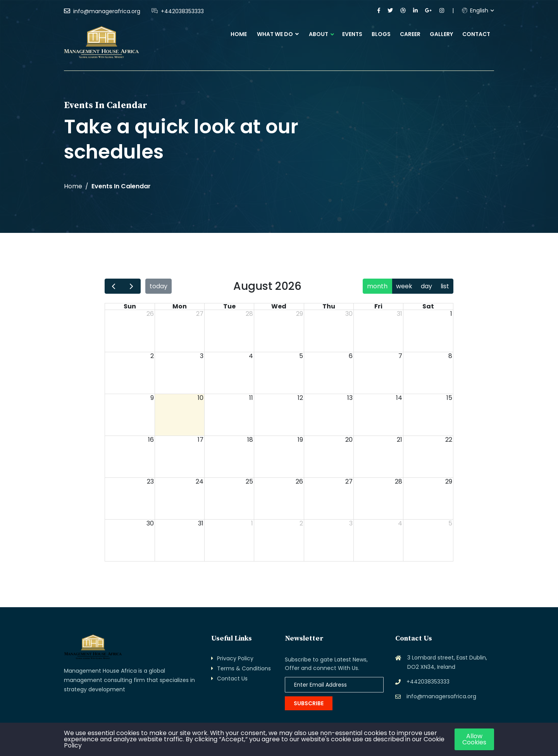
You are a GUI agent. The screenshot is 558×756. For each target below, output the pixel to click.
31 (400, 314)
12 (300, 398)
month (377, 286)
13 (350, 398)
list (445, 286)
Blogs (381, 34)
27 (200, 314)
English (475, 10)
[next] (132, 286)
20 (349, 440)
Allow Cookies (474, 739)
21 (400, 440)
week (404, 286)
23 (150, 482)
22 (449, 440)
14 (399, 398)
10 (201, 398)
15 (449, 398)
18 (250, 440)
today (158, 286)
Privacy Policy (235, 658)
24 (200, 482)
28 (249, 314)
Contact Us (232, 679)
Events (352, 34)
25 (249, 482)
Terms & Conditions (244, 668)
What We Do (278, 34)
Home (239, 34)
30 (349, 314)
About (319, 34)
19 (300, 440)
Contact (476, 34)
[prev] (114, 286)
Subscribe (309, 703)
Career (410, 34)
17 (201, 440)
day (426, 286)
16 (151, 440)
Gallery (441, 34)
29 (300, 314)
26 (150, 314)
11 (251, 398)
